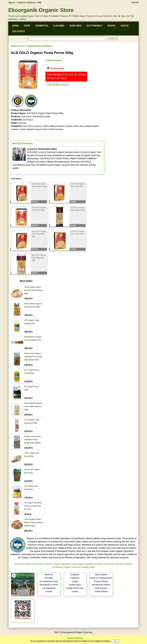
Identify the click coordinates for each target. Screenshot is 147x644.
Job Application (49, 588)
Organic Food (18, 46)
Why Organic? (46, 564)
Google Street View (75, 588)
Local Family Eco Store (108, 16)
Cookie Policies (101, 591)
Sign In (12, 2)
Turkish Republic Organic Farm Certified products (42, 129)
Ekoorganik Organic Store (41, 10)
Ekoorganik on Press (49, 585)
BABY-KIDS (76, 26)
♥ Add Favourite (53, 60)
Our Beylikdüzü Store (49, 581)
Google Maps (75, 585)
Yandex (75, 591)
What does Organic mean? (27, 564)
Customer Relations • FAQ (29, 2)
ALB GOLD (28, 120)
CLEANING (59, 26)
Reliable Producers (60, 16)
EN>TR (135, 2)
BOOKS (111, 26)
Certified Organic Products (83, 16)
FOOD (27, 26)
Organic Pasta (72, 126)
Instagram (75, 575)
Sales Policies (101, 575)
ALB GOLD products (32, 126)
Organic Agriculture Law (65, 564)
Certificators (118, 564)
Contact (49, 591)
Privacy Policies (101, 581)
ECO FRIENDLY (95, 26)
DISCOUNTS (19, 31)
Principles (49, 578)
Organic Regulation (86, 564)
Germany (23, 123)
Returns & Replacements (101, 578)
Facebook (75, 578)
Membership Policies (101, 585)
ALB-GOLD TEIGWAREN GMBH (36, 116)
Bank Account (101, 588)
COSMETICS (42, 26)
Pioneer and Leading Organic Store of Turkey (28, 16)
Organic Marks (89, 567)
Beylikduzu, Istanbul (17, 19)
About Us (49, 575)
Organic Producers (72, 567)
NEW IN (124, 26)
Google (75, 581)
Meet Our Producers (23, 143)
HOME (16, 26)
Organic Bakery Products (40, 46)
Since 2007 (126, 16)
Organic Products (104, 564)
